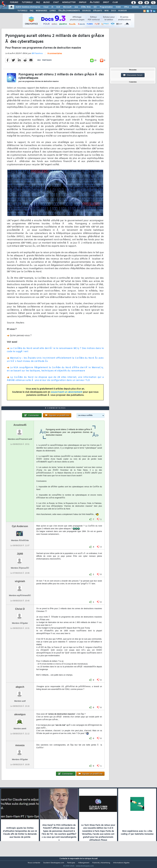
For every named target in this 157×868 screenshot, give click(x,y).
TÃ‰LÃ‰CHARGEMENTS (69, 11)
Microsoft (67, 7)
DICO (113, 11)
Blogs (46, 2)
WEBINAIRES (41, 11)
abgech (20, 693)
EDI (95, 7)
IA (52, 7)
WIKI (107, 11)
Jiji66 (20, 560)
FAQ (38, 2)
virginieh (20, 587)
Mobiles (135, 7)
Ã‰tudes (95, 2)
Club (115, 2)
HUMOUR (122, 11)
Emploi (83, 2)
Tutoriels (27, 2)
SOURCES (86, 11)
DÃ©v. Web (86, 7)
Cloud (46, 7)
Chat (56, 2)
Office (126, 7)
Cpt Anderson (20, 532)
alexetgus (20, 720)
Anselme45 (20, 431)
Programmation (106, 7)
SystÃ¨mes (146, 7)
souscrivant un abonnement (67, 394)
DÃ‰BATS (98, 11)
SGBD (118, 7)
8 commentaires (55, 55)
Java (76, 7)
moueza (20, 751)
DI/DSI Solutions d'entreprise (28, 7)
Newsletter (69, 2)
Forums (14, 2)
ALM (58, 7)
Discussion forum (133, 75)
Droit (106, 2)
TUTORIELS (22, 11)
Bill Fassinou (37, 55)
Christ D (20, 615)
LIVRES (53, 11)
